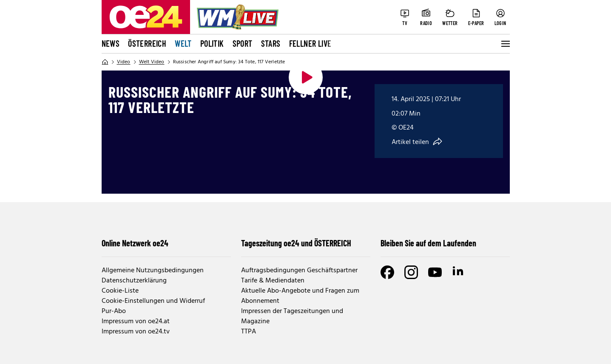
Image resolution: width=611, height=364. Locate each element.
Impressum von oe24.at (136, 322)
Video (124, 62)
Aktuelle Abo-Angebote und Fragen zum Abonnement (300, 296)
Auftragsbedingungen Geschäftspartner (299, 271)
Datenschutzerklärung (134, 281)
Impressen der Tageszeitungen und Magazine (292, 316)
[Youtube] (435, 272)
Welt (183, 43)
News (111, 43)
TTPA (249, 332)
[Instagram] (411, 272)
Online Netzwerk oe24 (135, 243)
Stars (271, 43)
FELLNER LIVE (310, 43)
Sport (243, 43)
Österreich (147, 43)
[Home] (105, 62)
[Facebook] (387, 272)
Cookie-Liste (120, 291)
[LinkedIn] (459, 272)
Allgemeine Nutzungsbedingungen (153, 271)
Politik (212, 43)
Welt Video (152, 62)
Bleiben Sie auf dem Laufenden (428, 243)
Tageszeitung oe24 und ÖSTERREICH (296, 243)
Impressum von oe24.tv (136, 332)
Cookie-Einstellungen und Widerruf (153, 301)
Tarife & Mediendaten (273, 281)
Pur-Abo (114, 311)
